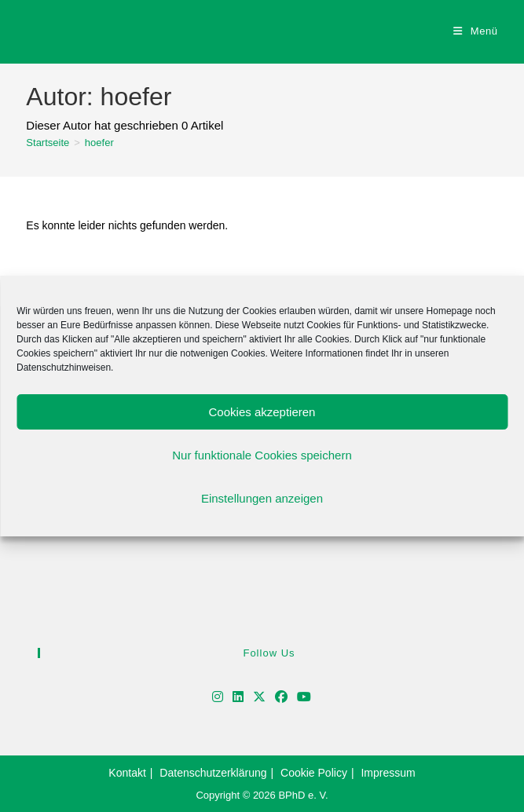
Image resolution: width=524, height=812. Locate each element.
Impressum (388, 773)
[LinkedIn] (238, 698)
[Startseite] (48, 143)
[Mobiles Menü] (476, 31)
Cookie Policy (314, 773)
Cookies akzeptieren (262, 412)
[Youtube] (304, 698)
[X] (259, 698)
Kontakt (127, 773)
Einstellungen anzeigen (262, 498)
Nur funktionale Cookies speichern (262, 455)
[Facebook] (281, 698)
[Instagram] (218, 698)
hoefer (99, 143)
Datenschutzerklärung (213, 773)
